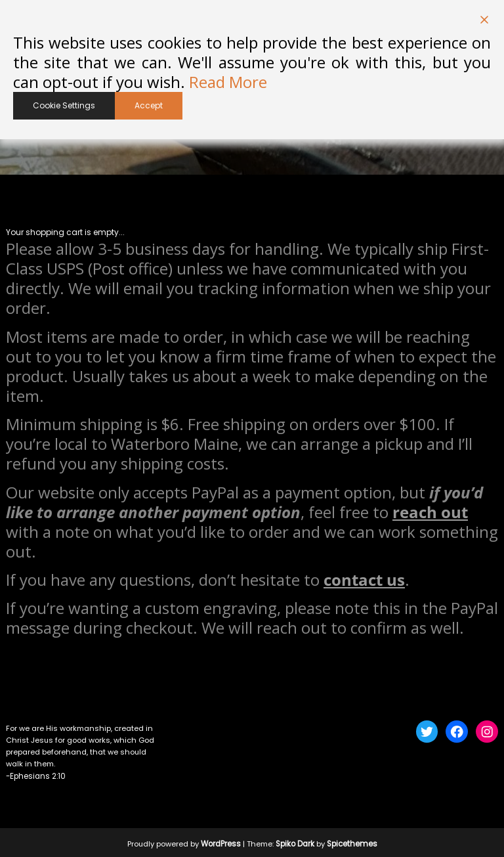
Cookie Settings (64, 105)
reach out (430, 511)
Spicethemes (352, 841)
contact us (364, 578)
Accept (149, 105)
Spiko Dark (296, 841)
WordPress (221, 841)
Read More (228, 82)
